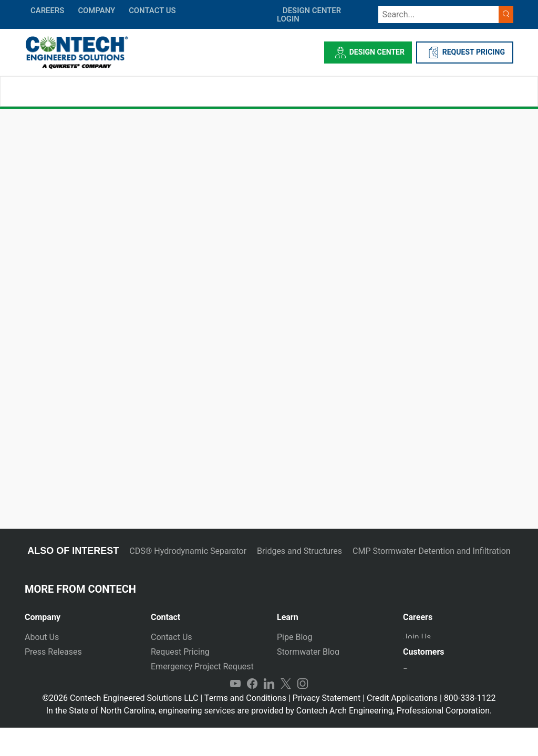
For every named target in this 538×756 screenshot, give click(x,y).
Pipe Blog (294, 637)
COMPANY (96, 10)
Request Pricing (180, 652)
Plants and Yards (182, 681)
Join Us (417, 637)
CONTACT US (152, 10)
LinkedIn (269, 712)
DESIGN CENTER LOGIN (309, 15)
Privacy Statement (327, 726)
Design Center (368, 52)
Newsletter (45, 681)
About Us (42, 637)
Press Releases (53, 652)
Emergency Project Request (202, 666)
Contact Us (172, 637)
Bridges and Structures (299, 551)
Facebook (252, 712)
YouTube (235, 712)
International (174, 696)
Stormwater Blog (308, 652)
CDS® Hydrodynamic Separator (188, 551)
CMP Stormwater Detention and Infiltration (432, 551)
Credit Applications (402, 726)
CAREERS (47, 10)
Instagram (303, 712)
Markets (40, 666)
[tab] (80, 613)
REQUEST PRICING (465, 52)
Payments (422, 678)
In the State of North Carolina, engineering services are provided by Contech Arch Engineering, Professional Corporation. (269, 739)
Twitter (286, 712)
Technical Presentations (322, 666)
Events (37, 696)
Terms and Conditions (245, 726)
